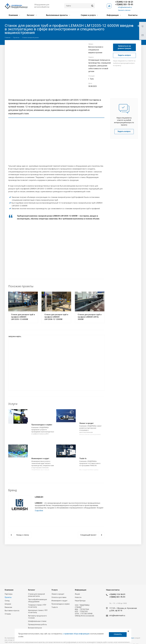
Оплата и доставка (59, 597)
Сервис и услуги (89, 15)
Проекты (8, 597)
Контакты (133, 15)
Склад (7, 601)
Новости (78, 597)
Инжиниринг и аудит (40, 458)
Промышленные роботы (37, 625)
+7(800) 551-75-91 (124, 4)
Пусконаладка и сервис (42, 425)
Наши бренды (80, 601)
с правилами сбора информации (76, 634)
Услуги (55, 590)
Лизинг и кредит (87, 423)
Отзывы (8, 614)
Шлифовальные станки (37, 621)
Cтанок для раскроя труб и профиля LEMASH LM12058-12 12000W (56, 317)
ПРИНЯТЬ (118, 634)
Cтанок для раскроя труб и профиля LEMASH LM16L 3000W (90, 317)
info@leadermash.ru (125, 7)
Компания (14, 15)
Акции (77, 594)
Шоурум (8, 604)
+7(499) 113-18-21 (117, 594)
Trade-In (83, 458)
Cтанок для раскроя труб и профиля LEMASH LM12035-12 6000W (23, 317)
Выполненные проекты (58, 15)
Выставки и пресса (12, 611)
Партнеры (9, 594)
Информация (114, 15)
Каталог (32, 15)
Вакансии (8, 607)
